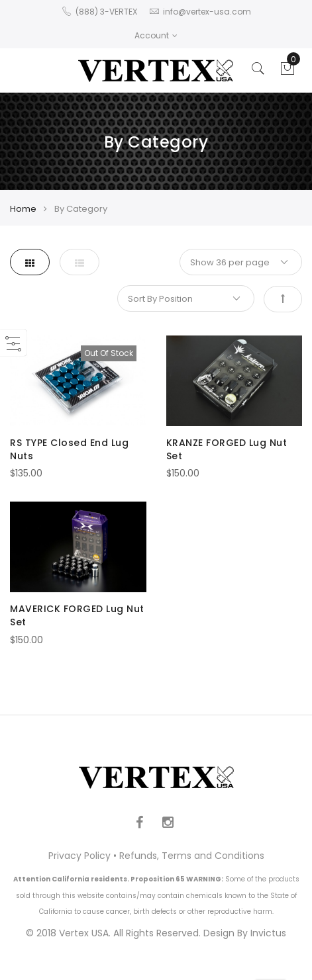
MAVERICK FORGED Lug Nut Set (77, 615)
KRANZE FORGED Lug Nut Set (227, 449)
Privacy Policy (79, 856)
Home (23, 209)
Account (156, 35)
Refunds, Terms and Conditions (192, 856)
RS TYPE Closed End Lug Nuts (69, 449)
